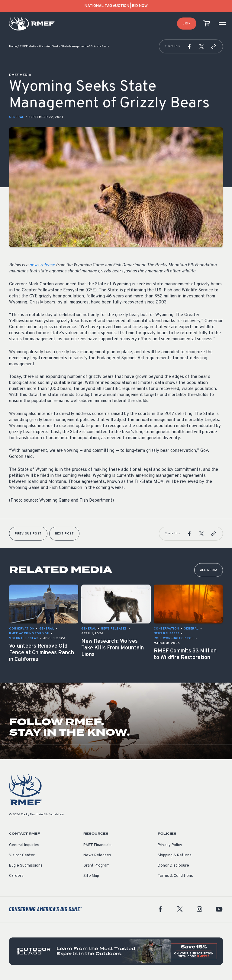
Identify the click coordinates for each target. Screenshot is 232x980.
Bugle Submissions (26, 866)
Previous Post (28, 534)
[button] (189, 46)
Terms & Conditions (175, 876)
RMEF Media (28, 47)
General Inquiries (24, 845)
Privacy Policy (170, 845)
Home (13, 47)
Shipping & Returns (175, 855)
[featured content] (116, 951)
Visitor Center (22, 855)
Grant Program (97, 866)
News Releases (97, 855)
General (17, 117)
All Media (209, 570)
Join (187, 24)
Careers (16, 876)
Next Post (64, 534)
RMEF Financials (97, 845)
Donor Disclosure (173, 866)
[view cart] (207, 24)
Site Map (91, 876)
